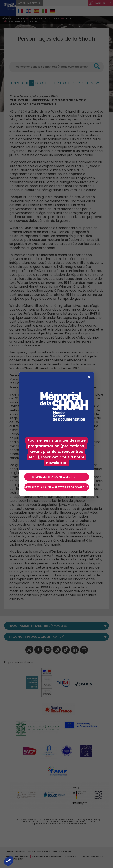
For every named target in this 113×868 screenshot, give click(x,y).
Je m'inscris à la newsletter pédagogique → (57, 487)
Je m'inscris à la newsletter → (56, 477)
